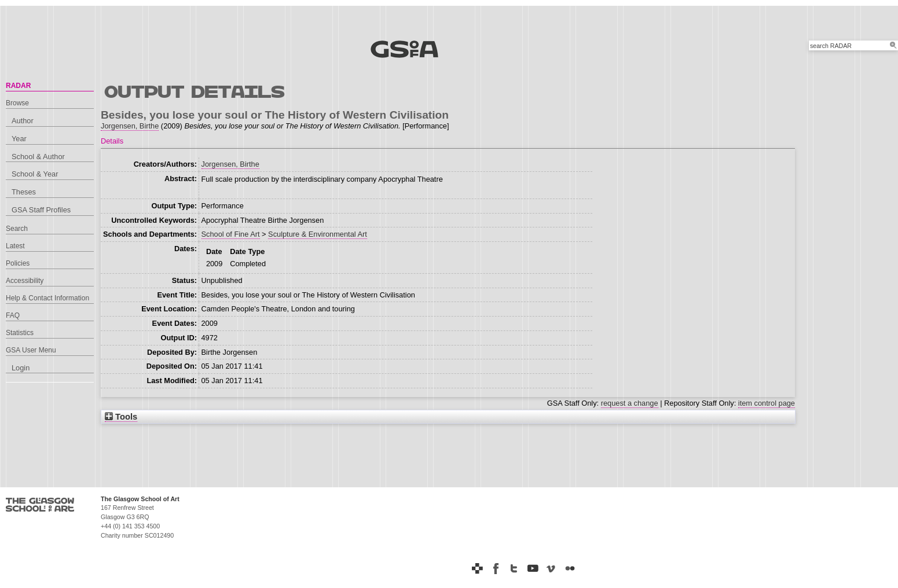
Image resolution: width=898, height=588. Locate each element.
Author (23, 121)
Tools (121, 417)
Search (17, 229)
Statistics (20, 333)
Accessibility (25, 281)
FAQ (13, 315)
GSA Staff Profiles (41, 210)
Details (112, 141)
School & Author (38, 157)
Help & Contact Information (47, 298)
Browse (17, 103)
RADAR (18, 86)
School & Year (35, 174)
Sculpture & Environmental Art (318, 234)
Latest (15, 246)
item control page (767, 403)
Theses (24, 192)
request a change (630, 403)
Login (21, 368)
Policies (18, 263)
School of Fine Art (231, 234)
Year (19, 139)
